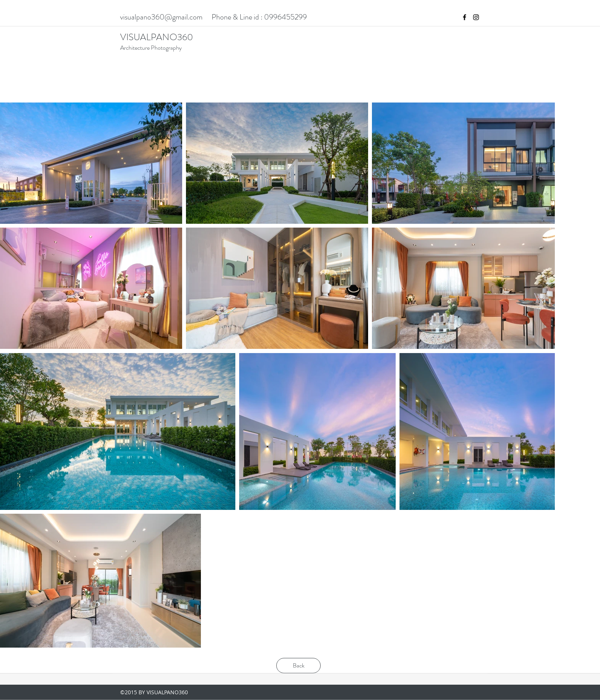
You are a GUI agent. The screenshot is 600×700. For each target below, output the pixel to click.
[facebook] (465, 17)
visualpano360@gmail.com (161, 17)
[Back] (298, 666)
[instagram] (476, 17)
